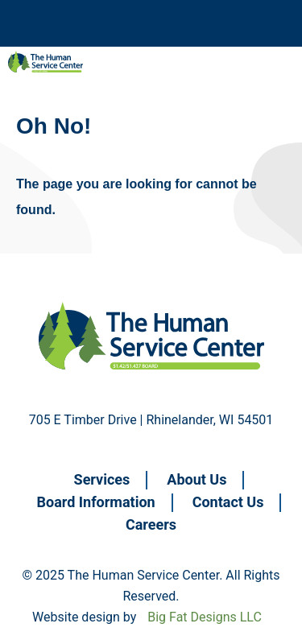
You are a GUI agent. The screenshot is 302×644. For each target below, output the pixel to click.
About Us (197, 479)
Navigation (48, 23)
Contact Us (228, 502)
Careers (151, 524)
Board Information (96, 502)
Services (102, 479)
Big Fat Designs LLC (205, 617)
